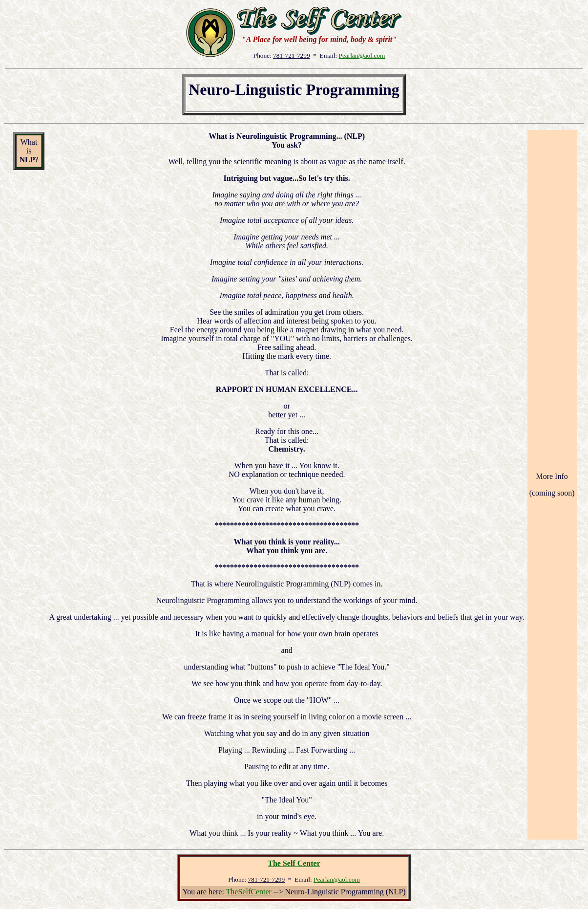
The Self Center (294, 863)
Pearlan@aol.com (362, 55)
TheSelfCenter (249, 892)
